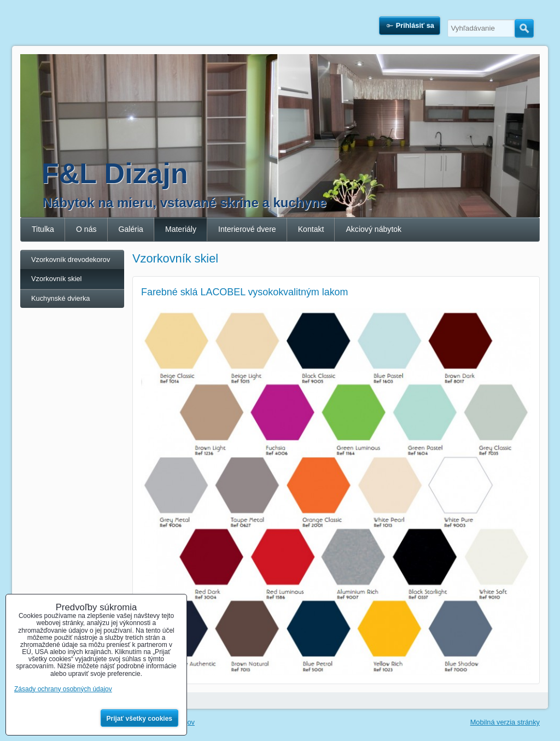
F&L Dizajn (115, 173)
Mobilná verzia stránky (505, 722)
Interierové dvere (247, 229)
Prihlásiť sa (415, 25)
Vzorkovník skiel (56, 279)
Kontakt (311, 229)
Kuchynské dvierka (60, 298)
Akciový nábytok (374, 229)
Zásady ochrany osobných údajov (63, 689)
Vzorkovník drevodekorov (71, 259)
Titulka (43, 229)
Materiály (181, 229)
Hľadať (524, 28)
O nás (86, 229)
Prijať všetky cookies (140, 719)
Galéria (131, 229)
